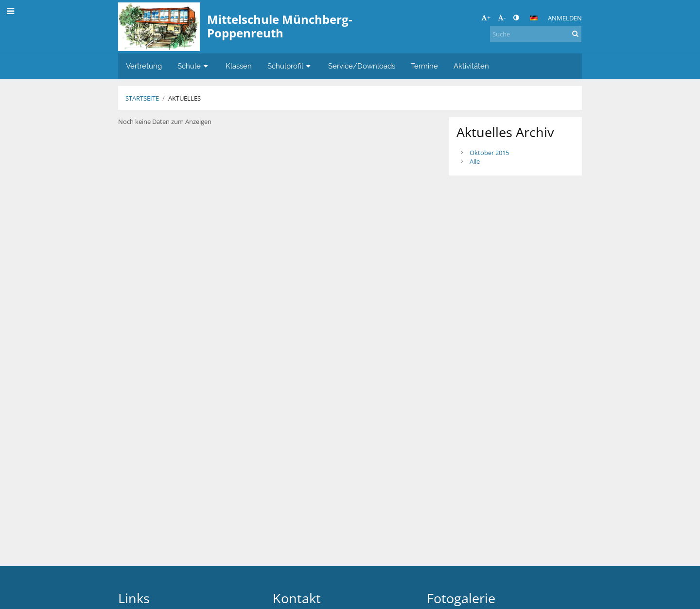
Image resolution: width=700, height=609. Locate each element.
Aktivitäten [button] (471, 66)
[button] (534, 18)
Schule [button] (194, 66)
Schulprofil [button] (290, 66)
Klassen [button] (239, 66)
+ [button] (486, 17)
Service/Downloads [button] (362, 66)
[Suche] (536, 34)
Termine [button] (424, 66)
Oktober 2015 (489, 153)
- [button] (502, 17)
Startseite (142, 98)
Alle (475, 161)
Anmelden (565, 18)
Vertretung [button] (144, 66)
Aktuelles (184, 98)
